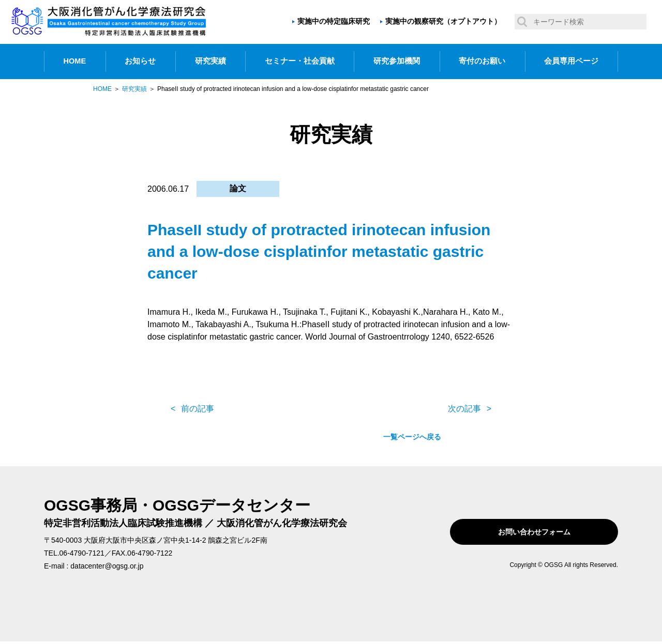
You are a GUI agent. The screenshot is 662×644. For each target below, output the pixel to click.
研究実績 (210, 61)
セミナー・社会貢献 (300, 61)
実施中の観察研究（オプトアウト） (443, 21)
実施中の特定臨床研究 (334, 21)
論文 (238, 188)
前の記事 (198, 409)
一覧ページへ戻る (331, 409)
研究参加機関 (397, 61)
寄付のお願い (482, 61)
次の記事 (464, 409)
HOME (75, 61)
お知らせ (140, 61)
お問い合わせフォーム (552, 532)
